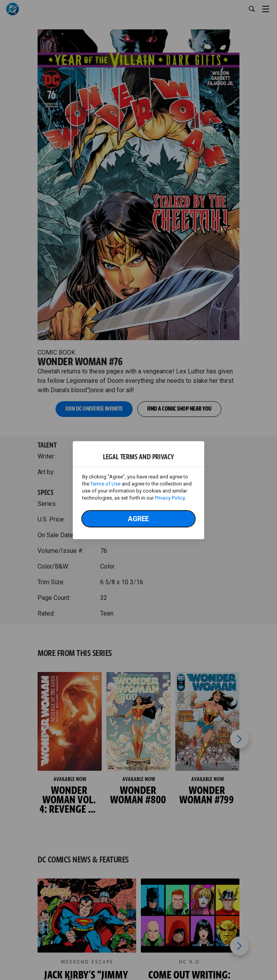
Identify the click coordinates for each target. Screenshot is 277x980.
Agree (138, 519)
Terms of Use (105, 484)
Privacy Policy (170, 498)
